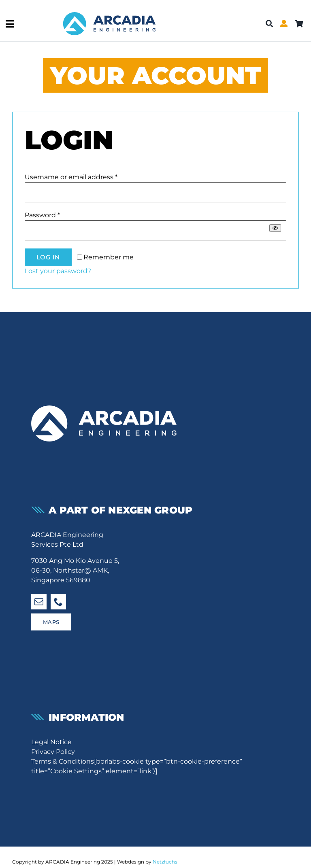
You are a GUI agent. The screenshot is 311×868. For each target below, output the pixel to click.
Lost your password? (58, 271)
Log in (48, 257)
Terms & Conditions (63, 761)
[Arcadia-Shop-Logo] (109, 9)
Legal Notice (51, 742)
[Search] (269, 24)
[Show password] (275, 228)
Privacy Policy (53, 752)
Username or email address (71, 177)
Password (42, 215)
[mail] (39, 602)
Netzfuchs (165, 862)
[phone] (58, 602)
